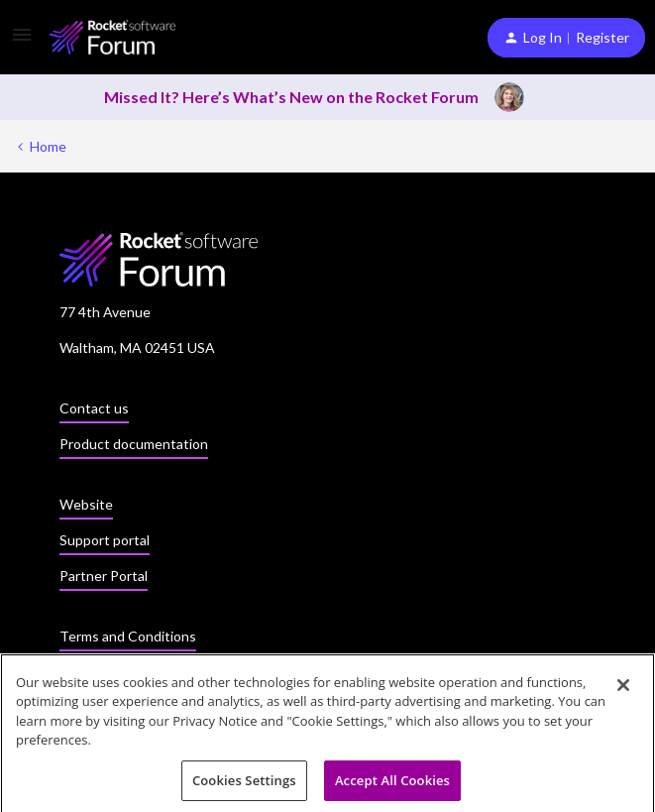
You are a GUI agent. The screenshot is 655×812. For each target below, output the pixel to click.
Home (48, 146)
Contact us (94, 408)
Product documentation (134, 444)
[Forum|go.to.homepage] (112, 37)
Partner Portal (104, 576)
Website (86, 504)
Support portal (105, 540)
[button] (22, 41)
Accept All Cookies (392, 785)
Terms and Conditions (128, 636)
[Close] (623, 689)
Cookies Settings (244, 785)
